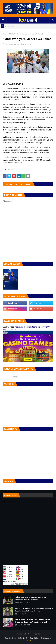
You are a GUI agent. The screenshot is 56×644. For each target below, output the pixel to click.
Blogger (28, 640)
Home (5, 34)
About (27, 634)
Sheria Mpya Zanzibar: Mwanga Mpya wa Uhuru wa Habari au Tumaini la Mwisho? (32, 621)
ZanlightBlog (35, 638)
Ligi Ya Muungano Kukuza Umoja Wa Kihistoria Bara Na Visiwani (30, 598)
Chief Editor (9, 44)
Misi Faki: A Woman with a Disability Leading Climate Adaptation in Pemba (34, 610)
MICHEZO (12, 34)
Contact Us (36, 634)
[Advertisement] (28, 534)
